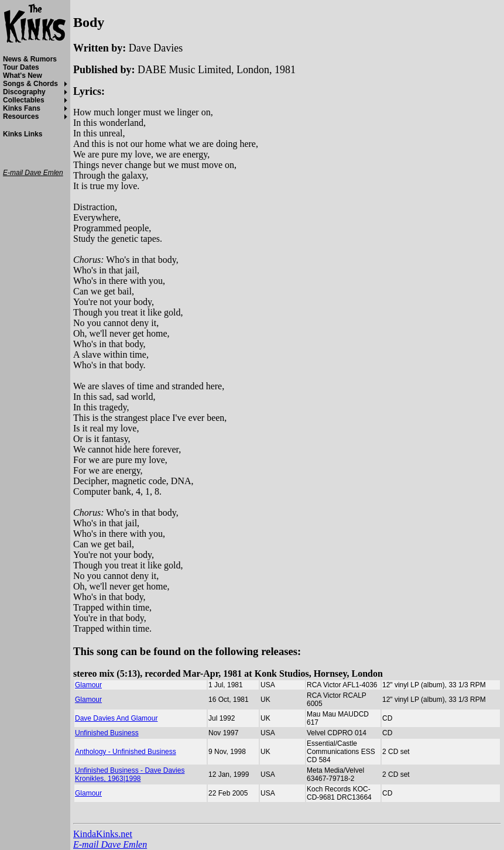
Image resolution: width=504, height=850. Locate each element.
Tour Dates (21, 67)
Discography (24, 92)
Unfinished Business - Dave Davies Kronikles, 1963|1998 (130, 774)
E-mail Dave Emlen (110, 844)
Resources (21, 116)
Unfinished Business (107, 733)
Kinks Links (23, 134)
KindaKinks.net (103, 834)
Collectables (24, 100)
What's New (23, 76)
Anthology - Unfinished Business (126, 752)
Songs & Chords (30, 84)
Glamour (88, 685)
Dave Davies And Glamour (116, 718)
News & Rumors (30, 59)
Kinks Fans (22, 108)
